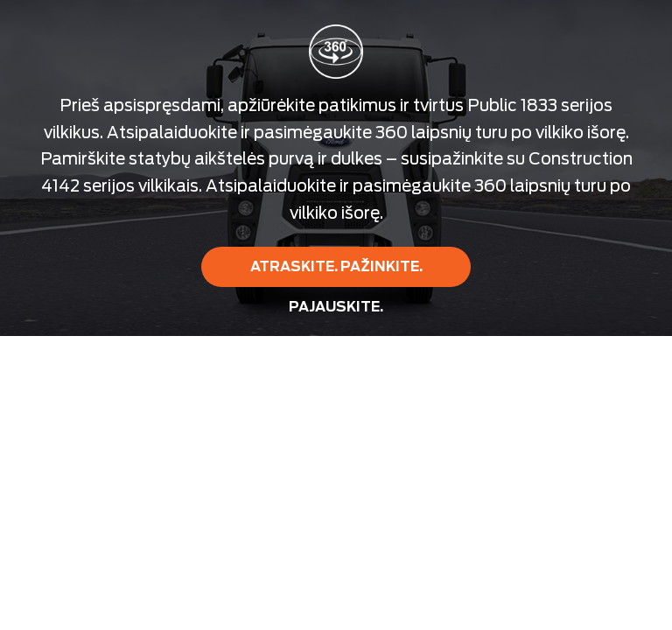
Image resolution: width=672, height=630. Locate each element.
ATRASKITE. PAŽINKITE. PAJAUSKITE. (336, 273)
